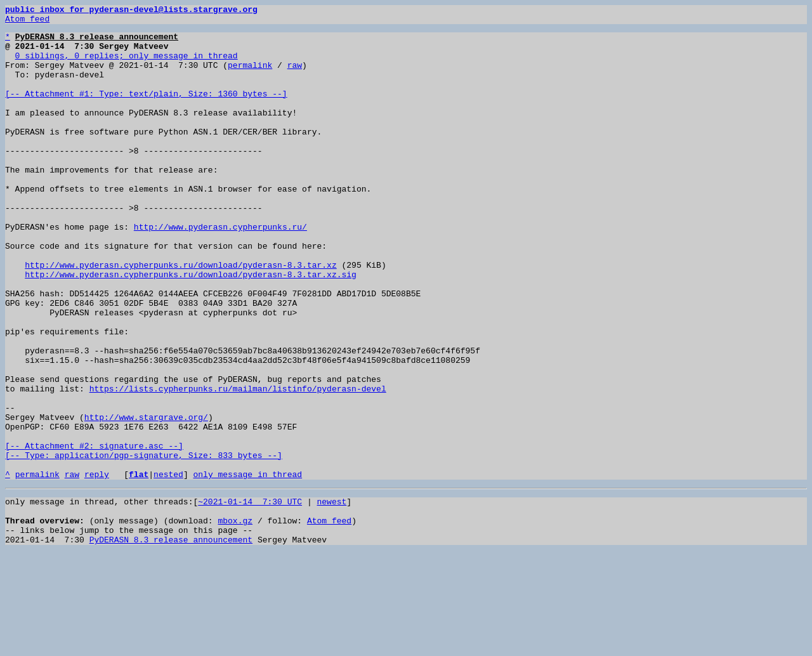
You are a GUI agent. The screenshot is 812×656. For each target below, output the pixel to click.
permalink (250, 76)
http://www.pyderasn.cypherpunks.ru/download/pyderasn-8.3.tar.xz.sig (191, 327)
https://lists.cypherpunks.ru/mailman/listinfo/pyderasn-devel (238, 464)
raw (295, 76)
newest (331, 596)
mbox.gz (235, 619)
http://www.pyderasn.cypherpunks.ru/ (220, 270)
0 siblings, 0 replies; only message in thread (127, 65)
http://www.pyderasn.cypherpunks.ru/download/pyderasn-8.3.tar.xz (180, 316)
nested (168, 567)
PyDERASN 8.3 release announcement (171, 642)
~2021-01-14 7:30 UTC (250, 596)
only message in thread (247, 567)
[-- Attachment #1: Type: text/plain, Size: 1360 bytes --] (146, 110)
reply (97, 567)
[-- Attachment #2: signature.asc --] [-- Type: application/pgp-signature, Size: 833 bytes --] (144, 539)
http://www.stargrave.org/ (146, 499)
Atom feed (27, 22)
